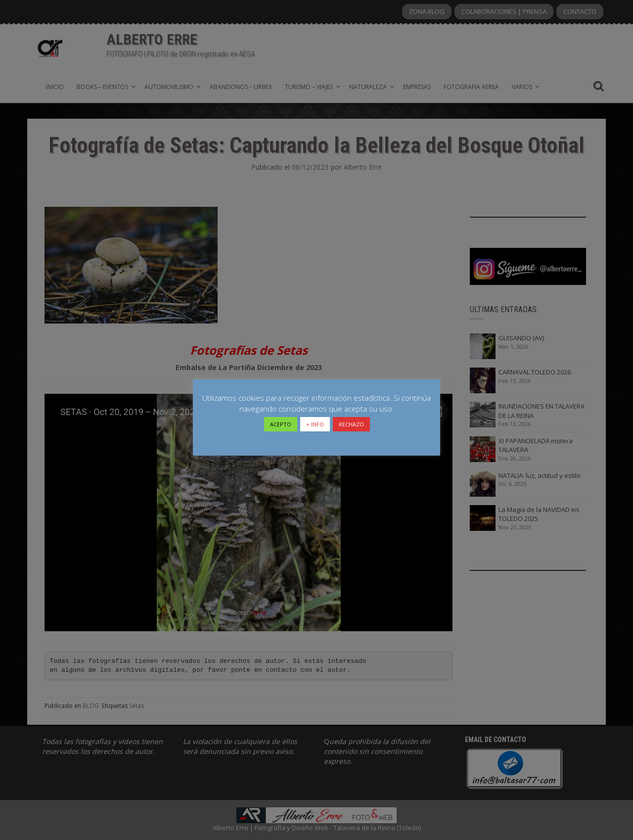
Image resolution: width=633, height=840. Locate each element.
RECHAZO (351, 424)
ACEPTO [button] (281, 424)
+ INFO (315, 424)
